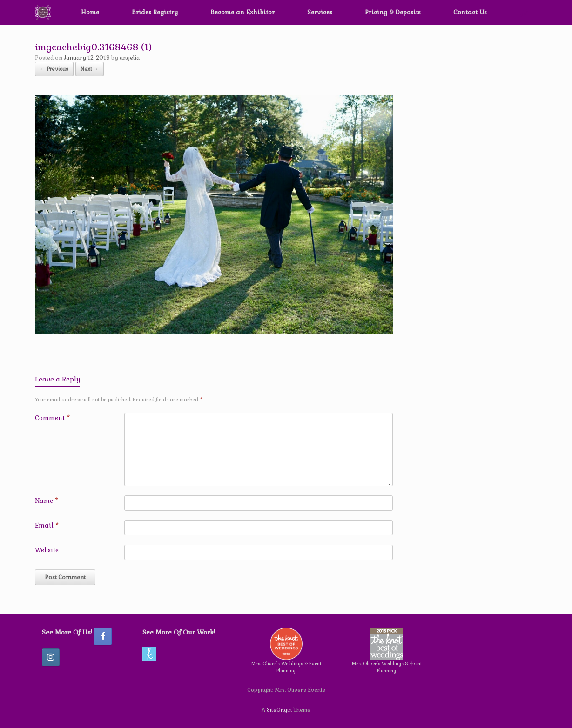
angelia (130, 58)
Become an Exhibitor (242, 12)
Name (47, 501)
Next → (90, 69)
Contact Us (470, 12)
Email (47, 525)
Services (320, 12)
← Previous (54, 69)
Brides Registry (155, 12)
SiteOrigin (279, 710)
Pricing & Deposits (393, 12)
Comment (52, 418)
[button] (524, 12)
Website (47, 550)
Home (90, 12)
